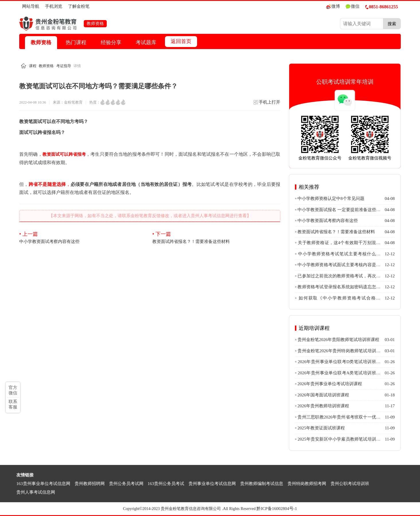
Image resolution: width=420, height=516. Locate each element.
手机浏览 (54, 6)
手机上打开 (267, 104)
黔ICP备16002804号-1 (277, 509)
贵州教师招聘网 (90, 484)
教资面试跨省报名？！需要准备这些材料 (216, 237)
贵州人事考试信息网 (36, 492)
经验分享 (111, 42)
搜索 (392, 24)
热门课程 (76, 42)
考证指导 (64, 66)
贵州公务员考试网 (126, 484)
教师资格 (41, 42)
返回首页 (181, 41)
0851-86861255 (382, 7)
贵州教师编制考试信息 (262, 484)
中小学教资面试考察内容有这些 (83, 237)
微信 (353, 6)
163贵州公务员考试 (166, 484)
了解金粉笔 (79, 6)
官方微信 (13, 390)
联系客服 (13, 404)
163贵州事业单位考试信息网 (43, 484)
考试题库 (146, 42)
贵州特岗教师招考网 (307, 484)
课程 (33, 66)
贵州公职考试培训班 (350, 484)
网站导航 (31, 6)
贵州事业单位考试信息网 (212, 484)
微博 (333, 6)
